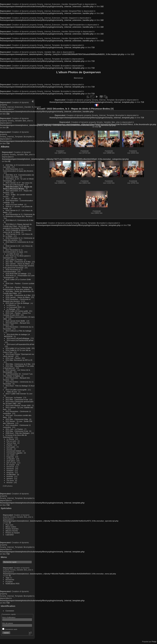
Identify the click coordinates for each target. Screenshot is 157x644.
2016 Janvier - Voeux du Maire (18, 297)
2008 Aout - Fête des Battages (18, 433)
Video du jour (12, 392)
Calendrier (10, 535)
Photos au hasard (13, 533)
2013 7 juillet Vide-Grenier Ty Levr (19, 394)
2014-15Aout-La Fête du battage (18, 331)
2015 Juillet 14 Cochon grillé (17, 311)
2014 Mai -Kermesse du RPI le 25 (19, 360)
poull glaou (11, 461)
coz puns (10, 480)
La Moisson (11, 305)
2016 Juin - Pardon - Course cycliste (20, 283)
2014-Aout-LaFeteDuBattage (18, 338)
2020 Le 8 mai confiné (14, 204)
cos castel (11, 455)
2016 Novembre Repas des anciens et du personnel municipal (18, 267)
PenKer (10, 445)
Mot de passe (8, 623)
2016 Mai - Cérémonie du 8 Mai (18, 295)
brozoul (10, 482)
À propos (9, 582)
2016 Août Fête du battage (16, 273)
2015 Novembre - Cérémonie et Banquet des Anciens (17, 300)
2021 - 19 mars (12, 198)
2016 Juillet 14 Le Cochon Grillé (18, 279)
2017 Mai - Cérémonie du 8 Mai (18, 262)
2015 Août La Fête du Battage (17, 303)
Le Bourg (10, 439)
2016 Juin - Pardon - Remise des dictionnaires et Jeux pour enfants (17, 288)
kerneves (10, 469)
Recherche (10, 580)
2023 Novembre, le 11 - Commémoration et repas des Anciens (18, 170)
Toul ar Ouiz (11, 443)
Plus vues (9, 525)
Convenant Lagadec (15, 453)
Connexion (10, 611)
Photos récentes (12, 529)
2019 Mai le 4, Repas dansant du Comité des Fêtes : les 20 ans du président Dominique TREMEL (17, 226)
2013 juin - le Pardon (14, 398)
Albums (5, 147)
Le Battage (11, 309)
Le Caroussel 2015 (14, 307)
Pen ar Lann (12, 441)
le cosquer (11, 465)
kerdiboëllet (11, 474)
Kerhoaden (11, 447)
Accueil (41, 109)
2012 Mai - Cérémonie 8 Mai (17, 419)
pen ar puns (11, 463)
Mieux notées (11, 527)
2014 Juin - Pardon (13, 358)
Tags (8, 578)
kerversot (10, 467)
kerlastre (10, 471)
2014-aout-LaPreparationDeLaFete (21, 344)
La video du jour (13, 254)
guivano (10, 478)
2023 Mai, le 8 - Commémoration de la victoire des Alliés (18, 176)
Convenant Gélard (14, 451)
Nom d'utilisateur (9, 617)
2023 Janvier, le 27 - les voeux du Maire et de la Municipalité (18, 184)
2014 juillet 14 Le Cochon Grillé (18, 348)
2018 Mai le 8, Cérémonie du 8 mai (19, 242)
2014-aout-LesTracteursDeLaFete (20, 340)
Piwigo (154, 642)
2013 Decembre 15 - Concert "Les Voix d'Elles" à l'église (18, 375)
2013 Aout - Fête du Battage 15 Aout (20, 386)
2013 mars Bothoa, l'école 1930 (18, 405)
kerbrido (10, 476)
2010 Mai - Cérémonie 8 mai (17, 431)
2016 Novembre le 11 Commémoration (13, 271)
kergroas (10, 473)
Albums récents (12, 531)
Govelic (10, 449)
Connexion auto (10, 629)
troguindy (10, 457)
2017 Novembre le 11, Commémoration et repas (13, 251)
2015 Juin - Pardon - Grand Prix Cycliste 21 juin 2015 (17, 314)
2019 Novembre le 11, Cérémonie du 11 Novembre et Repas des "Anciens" (19, 215)
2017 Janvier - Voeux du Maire (18, 264)
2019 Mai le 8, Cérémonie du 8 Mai (19, 220)
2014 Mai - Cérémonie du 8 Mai (18, 364)
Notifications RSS (13, 584)
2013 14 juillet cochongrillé (16, 390)
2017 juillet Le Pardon (14, 260)
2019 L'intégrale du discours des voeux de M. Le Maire (17, 231)
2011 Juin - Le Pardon (14, 429)
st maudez (11, 459)
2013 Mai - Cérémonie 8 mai (17, 400)
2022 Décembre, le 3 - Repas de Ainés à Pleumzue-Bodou (18, 188)
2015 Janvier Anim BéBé (15, 321)
